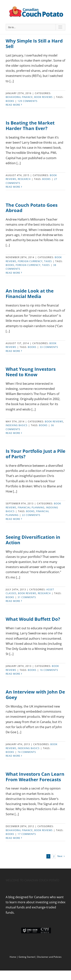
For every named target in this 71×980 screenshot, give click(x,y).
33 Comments (49, 347)
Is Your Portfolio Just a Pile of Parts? (35, 454)
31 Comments (27, 597)
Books (10, 101)
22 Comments (31, 515)
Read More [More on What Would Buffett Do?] (13, 674)
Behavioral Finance (19, 97)
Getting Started (27, 957)
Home (13, 957)
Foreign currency (30, 261)
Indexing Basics (17, 425)
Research (24, 179)
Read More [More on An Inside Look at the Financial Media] (13, 351)
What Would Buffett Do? (33, 619)
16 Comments (49, 670)
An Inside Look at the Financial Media (30, 293)
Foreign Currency (28, 265)
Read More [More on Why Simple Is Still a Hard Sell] (13, 105)
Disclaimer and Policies (49, 957)
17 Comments (27, 834)
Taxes (48, 261)
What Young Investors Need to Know (31, 372)
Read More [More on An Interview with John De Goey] (13, 756)
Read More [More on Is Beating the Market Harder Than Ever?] (13, 187)
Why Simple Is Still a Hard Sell (34, 43)
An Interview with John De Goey (35, 694)
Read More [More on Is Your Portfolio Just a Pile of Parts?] (13, 519)
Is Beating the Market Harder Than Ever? (30, 125)
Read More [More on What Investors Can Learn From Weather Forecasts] (13, 838)
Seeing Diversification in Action (33, 540)
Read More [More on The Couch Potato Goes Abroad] (13, 273)
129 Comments (28, 101)
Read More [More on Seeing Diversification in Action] (13, 601)
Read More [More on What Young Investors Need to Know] (13, 433)
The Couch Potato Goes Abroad (32, 208)
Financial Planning (31, 507)
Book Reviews (43, 97)
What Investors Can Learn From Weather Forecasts (35, 777)
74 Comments (27, 752)
